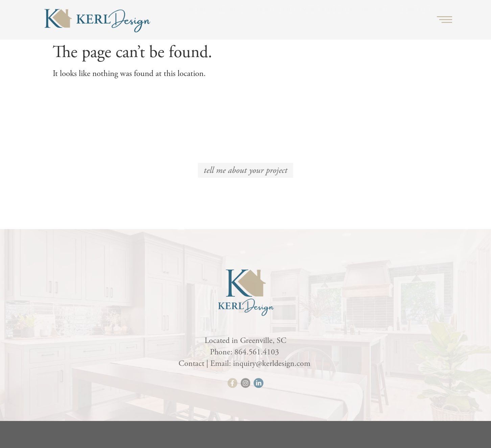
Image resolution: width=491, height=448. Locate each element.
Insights (377, 17)
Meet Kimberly (328, 17)
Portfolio (275, 17)
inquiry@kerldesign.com (273, 364)
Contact (415, 17)
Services (233, 17)
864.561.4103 (258, 352)
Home (199, 17)
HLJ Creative (302, 426)
